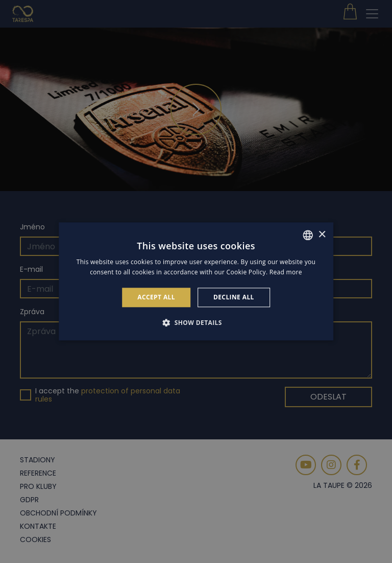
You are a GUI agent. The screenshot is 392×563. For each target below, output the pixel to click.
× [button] (322, 235)
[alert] (196, 281)
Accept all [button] (156, 297)
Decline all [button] (234, 297)
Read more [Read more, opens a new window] (286, 273)
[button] (196, 323)
